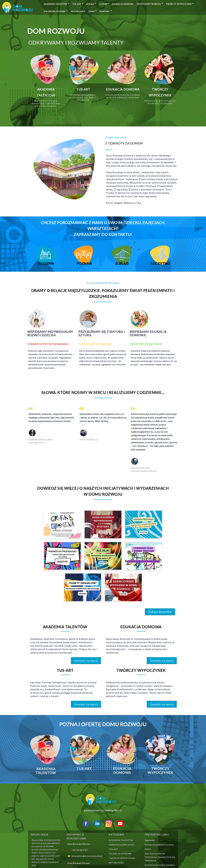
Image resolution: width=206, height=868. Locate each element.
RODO (147, 796)
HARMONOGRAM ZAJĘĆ (121, 791)
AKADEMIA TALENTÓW (73, 4)
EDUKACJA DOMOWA (140, 4)
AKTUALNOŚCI (155, 11)
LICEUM (121, 4)
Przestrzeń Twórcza (73, 11)
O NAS (169, 11)
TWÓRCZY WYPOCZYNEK (103, 11)
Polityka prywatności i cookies (158, 791)
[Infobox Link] (40, 92)
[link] (42, 507)
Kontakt (66, 19)
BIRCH (107, 860)
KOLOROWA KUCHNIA (132, 11)
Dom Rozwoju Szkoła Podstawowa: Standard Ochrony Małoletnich (159, 804)
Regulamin (149, 787)
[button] (168, 563)
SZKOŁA (108, 4)
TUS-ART (94, 4)
